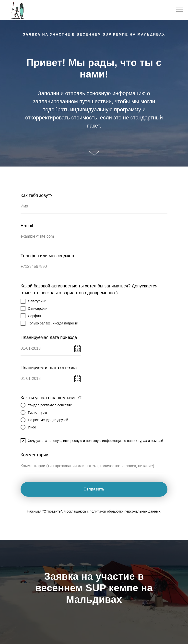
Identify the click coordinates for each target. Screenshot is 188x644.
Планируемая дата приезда (49, 337)
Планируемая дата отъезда (49, 368)
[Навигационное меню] (180, 10)
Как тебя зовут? (36, 195)
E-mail (27, 226)
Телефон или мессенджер (47, 256)
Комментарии (34, 455)
